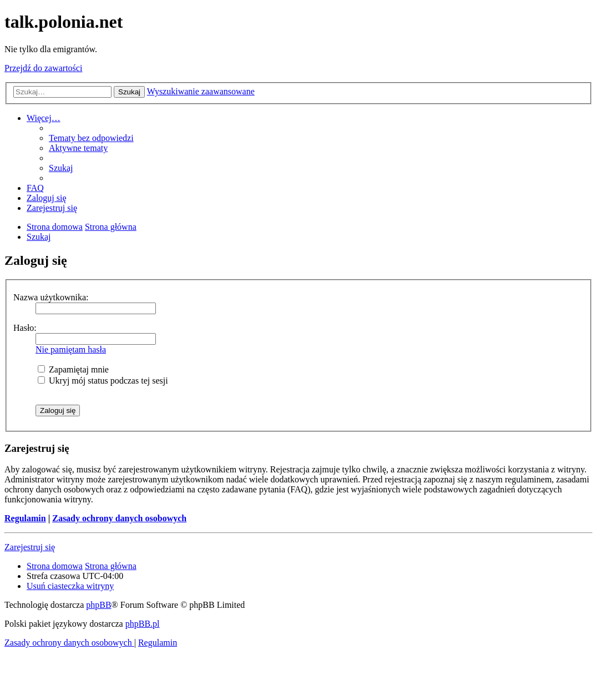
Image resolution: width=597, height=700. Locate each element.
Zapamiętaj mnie (73, 369)
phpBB (98, 605)
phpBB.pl (143, 624)
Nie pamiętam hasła (71, 349)
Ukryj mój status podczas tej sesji (103, 381)
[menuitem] (91, 138)
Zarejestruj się (30, 547)
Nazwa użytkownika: (51, 297)
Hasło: (25, 328)
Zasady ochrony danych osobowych (119, 518)
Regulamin (25, 518)
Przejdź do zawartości (43, 68)
